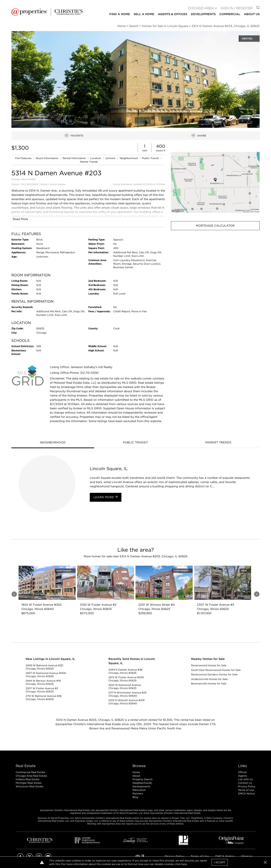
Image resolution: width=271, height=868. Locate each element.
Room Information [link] (47, 158)
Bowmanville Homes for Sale (209, 684)
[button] (215, 182)
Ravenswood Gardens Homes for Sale (214, 674)
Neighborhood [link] (129, 158)
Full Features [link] (24, 158)
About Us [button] (252, 14)
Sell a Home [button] (144, 14)
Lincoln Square (58, 184)
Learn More (106, 497)
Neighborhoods (142, 783)
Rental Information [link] (75, 158)
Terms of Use (246, 790)
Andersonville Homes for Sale (209, 679)
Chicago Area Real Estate (31, 776)
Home (136, 772)
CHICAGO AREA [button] (201, 8)
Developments (203, 14)
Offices (242, 772)
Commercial (230, 14)
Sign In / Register (237, 8)
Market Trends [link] (89, 162)
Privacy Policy (247, 786)
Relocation (139, 790)
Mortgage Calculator (215, 226)
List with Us (245, 779)
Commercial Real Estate (30, 772)
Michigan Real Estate (29, 783)
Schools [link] (111, 158)
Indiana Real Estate (28, 779)
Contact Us (245, 783)
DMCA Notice (246, 794)
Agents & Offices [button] (173, 14)
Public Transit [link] (151, 158)
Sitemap (247, 856)
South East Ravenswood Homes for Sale (216, 670)
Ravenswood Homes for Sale (209, 665)
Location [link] (96, 158)
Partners (138, 794)
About (136, 776)
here (184, 864)
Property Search (143, 779)
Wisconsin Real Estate (29, 786)
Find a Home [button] (120, 14)
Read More (20, 219)
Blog (135, 797)
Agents (243, 776)
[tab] (53, 443)
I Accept (220, 862)
